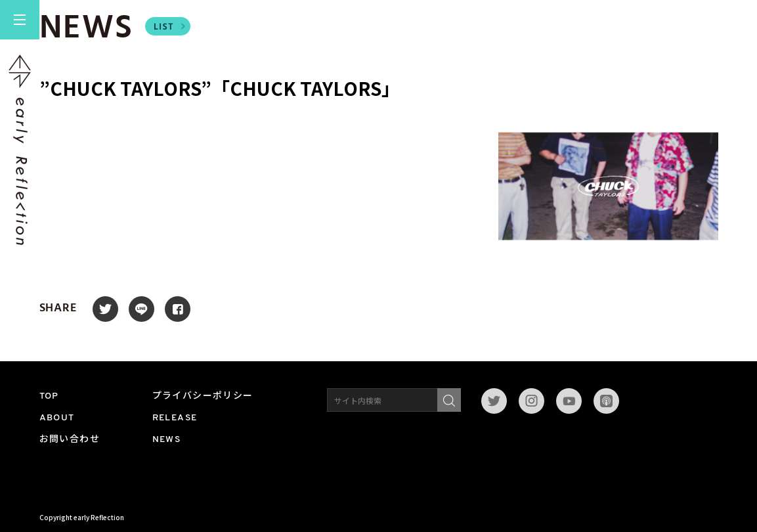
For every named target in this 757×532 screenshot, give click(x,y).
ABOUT (57, 418)
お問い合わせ (70, 440)
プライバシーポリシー (203, 396)
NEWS (167, 440)
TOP (49, 396)
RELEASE (175, 418)
